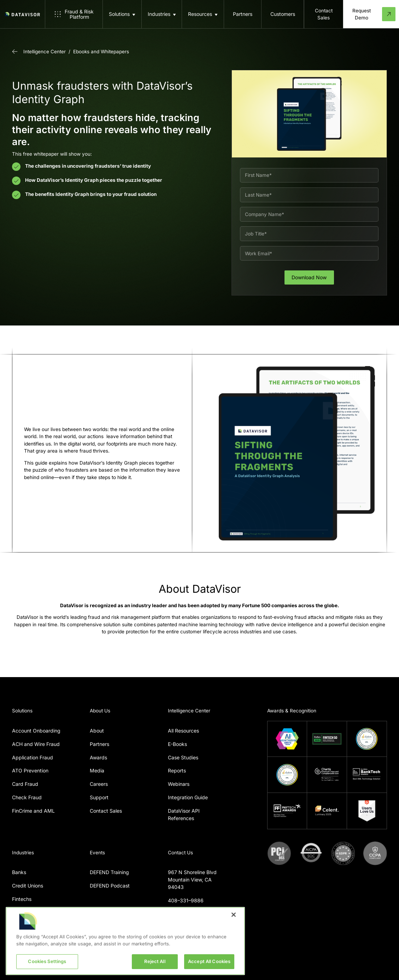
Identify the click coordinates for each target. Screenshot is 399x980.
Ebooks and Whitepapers (101, 52)
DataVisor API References (184, 814)
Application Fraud (33, 757)
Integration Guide (188, 797)
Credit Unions (28, 886)
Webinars (179, 784)
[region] (125, 941)
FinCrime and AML (33, 811)
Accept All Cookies (209, 961)
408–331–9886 (186, 900)
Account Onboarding (36, 731)
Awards (98, 757)
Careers (99, 784)
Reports (177, 770)
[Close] (234, 915)
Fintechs (22, 899)
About (97, 731)
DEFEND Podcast (110, 886)
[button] (122, 14)
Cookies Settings (47, 961)
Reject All (155, 961)
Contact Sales (106, 811)
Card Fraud (25, 784)
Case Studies (183, 757)
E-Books (177, 744)
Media (97, 770)
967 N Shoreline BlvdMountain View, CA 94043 (192, 880)
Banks (19, 872)
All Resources (183, 731)
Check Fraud (27, 797)
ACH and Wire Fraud (36, 744)
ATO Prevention (30, 770)
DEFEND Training (109, 872)
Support (99, 797)
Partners (99, 744)
